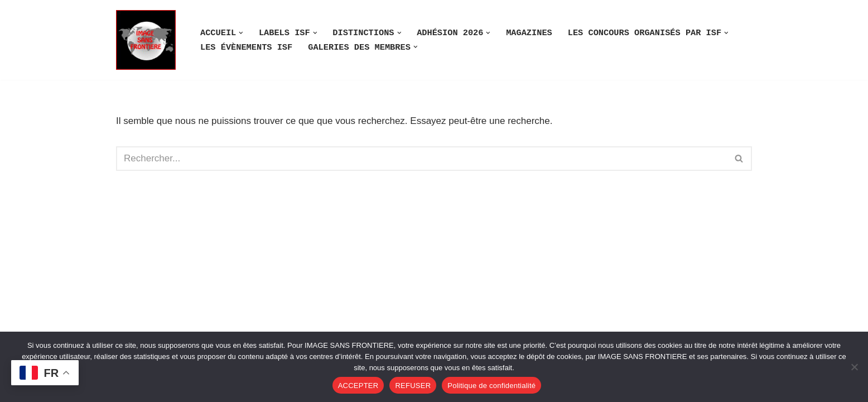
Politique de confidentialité (491, 386)
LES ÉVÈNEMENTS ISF (246, 47)
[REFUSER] (854, 367)
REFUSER (413, 386)
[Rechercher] (421, 159)
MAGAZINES (529, 33)
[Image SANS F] (149, 40)
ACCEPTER (358, 386)
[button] (241, 33)
